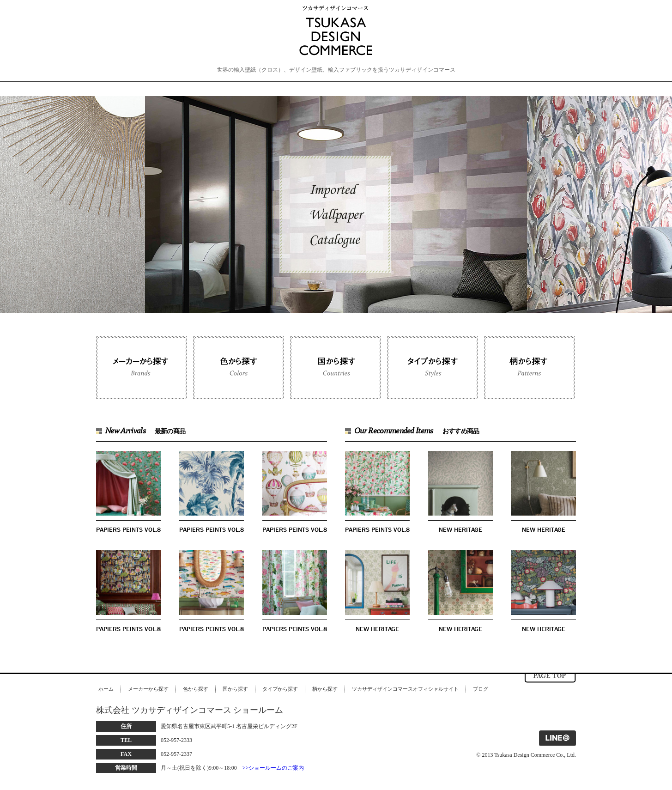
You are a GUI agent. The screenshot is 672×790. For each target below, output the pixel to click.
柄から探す (325, 689)
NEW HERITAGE (460, 529)
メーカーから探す (148, 689)
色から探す (196, 689)
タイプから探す (280, 689)
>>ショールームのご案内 (273, 768)
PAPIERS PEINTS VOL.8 (128, 529)
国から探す (235, 689)
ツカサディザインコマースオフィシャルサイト (405, 689)
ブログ (481, 689)
